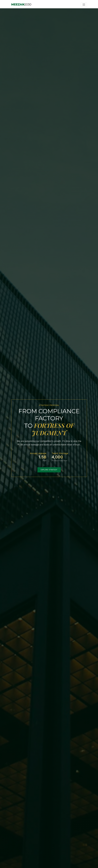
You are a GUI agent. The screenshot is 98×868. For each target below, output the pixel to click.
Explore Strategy (49, 470)
